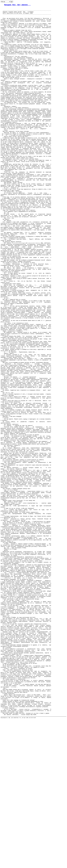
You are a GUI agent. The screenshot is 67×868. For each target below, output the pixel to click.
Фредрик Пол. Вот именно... (17, 5)
